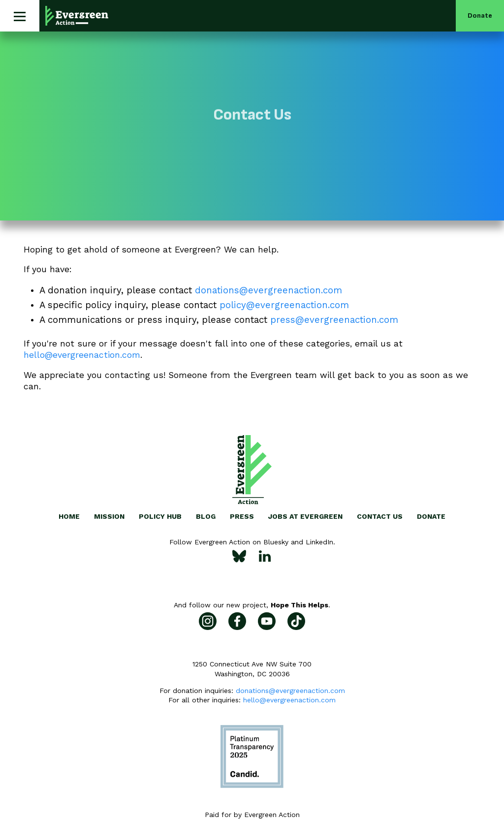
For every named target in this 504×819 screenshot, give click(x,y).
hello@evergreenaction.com (82, 355)
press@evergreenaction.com (334, 320)
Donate (480, 16)
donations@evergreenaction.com (290, 691)
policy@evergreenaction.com (284, 305)
